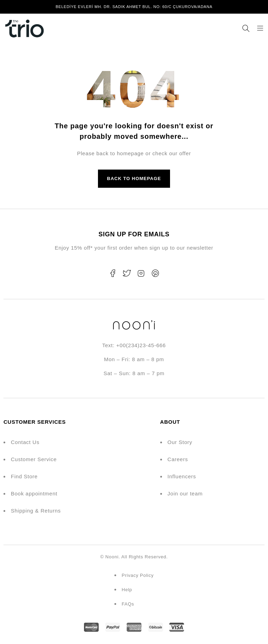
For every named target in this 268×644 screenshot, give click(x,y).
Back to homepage (134, 178)
